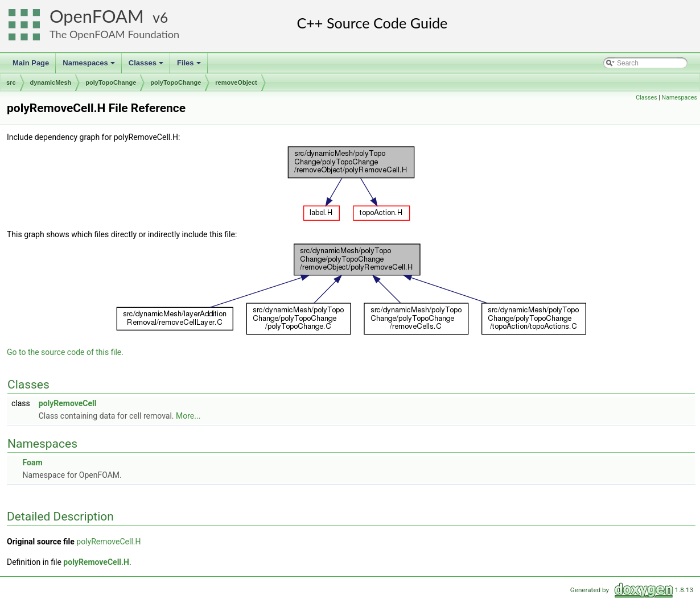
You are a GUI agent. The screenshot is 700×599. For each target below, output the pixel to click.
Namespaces (90, 66)
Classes (147, 66)
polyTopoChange (111, 82)
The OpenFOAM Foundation (114, 34)
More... (188, 416)
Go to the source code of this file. (65, 352)
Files (190, 66)
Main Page (31, 63)
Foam (32, 462)
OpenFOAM (97, 16)
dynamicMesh (51, 82)
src (11, 82)
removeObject (236, 82)
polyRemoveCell (68, 403)
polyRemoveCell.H (108, 542)
